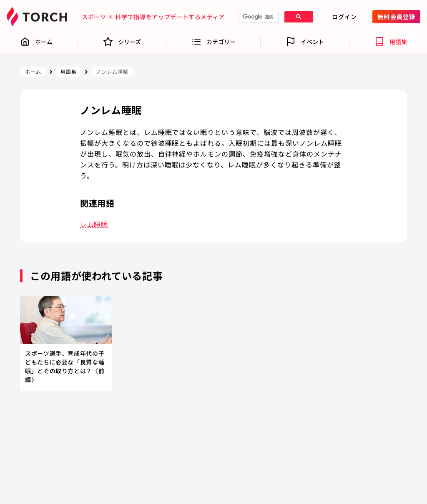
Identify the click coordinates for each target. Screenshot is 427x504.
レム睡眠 (94, 224)
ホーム (33, 71)
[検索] (258, 17)
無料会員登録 (396, 17)
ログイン (344, 17)
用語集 (69, 71)
